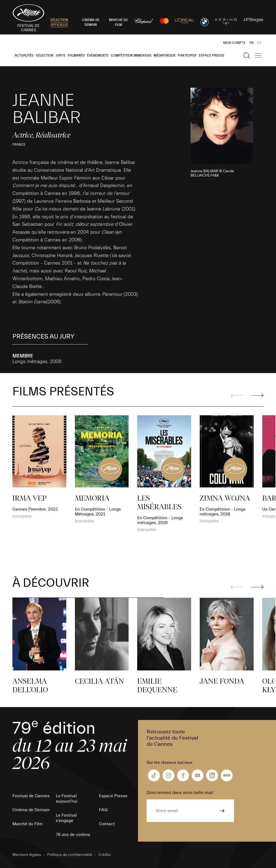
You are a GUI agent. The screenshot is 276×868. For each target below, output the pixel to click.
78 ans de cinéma (73, 835)
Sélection (45, 55)
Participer (187, 55)
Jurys (61, 55)
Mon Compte (234, 43)
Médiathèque (165, 55)
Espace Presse (212, 55)
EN (259, 43)
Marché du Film (27, 824)
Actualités (24, 55)
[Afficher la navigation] (258, 55)
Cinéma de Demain (31, 810)
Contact (107, 824)
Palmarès (76, 55)
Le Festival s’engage (66, 818)
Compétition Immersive (131, 55)
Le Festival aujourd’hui (67, 799)
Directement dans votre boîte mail (180, 793)
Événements (98, 55)
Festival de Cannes (31, 796)
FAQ (103, 810)
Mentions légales (27, 855)
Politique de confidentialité (70, 855)
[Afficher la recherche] (247, 55)
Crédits (105, 855)
